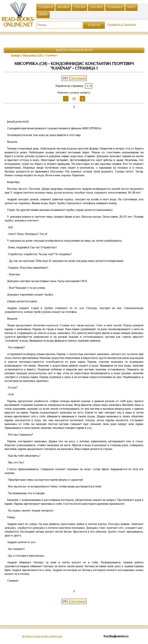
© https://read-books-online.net (42, 636)
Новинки (115, 7)
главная (46, 7)
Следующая (78, 78)
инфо (43, 14)
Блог (131, 7)
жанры (63, 7)
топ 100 (80, 7)
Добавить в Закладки (122, 25)
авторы (96, 7)
